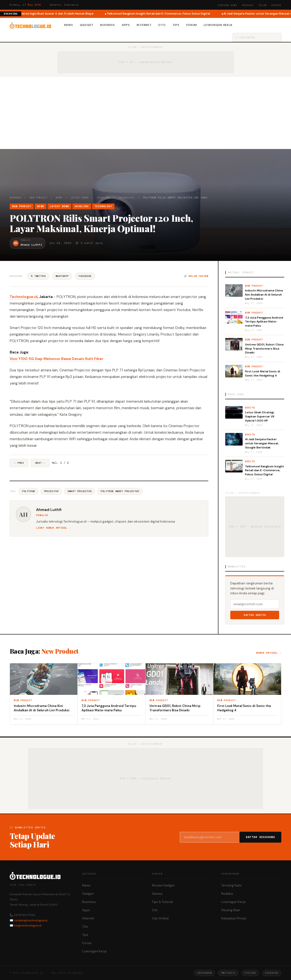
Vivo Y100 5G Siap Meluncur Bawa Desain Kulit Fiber (56, 359)
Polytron (28, 491)
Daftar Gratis (255, 615)
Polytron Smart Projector (120, 491)
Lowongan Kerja (218, 25)
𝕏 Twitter (38, 276)
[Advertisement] (146, 113)
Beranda (15, 198)
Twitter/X (228, 973)
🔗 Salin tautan (196, 276)
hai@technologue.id (28, 925)
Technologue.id (24, 297)
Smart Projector (79, 491)
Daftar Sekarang (261, 837)
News (69, 25)
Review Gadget (163, 885)
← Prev (19, 463)
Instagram (204, 973)
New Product (39, 198)
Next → (40, 463)
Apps (126, 25)
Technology (127, 198)
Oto (162, 25)
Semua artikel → (269, 653)
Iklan (262, 5)
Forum (192, 25)
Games (157, 894)
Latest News (80, 198)
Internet (144, 25)
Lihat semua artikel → (53, 528)
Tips (176, 25)
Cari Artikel (160, 918)
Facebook (85, 276)
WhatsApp (62, 276)
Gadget (87, 25)
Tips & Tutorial (162, 902)
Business (108, 25)
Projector (51, 491)
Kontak (276, 5)
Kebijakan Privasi (234, 918)
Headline (103, 198)
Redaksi (248, 5)
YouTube (250, 973)
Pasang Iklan (231, 910)
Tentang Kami (227, 5)
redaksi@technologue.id (31, 920)
